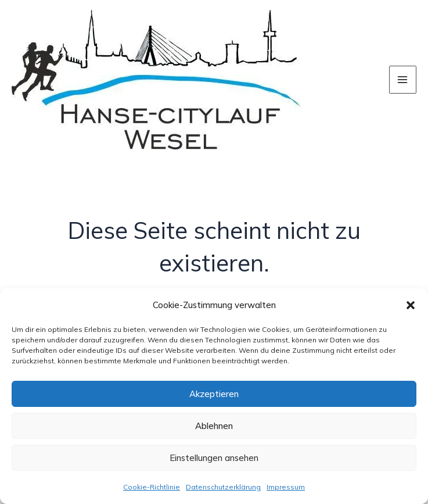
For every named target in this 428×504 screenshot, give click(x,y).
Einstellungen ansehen (214, 458)
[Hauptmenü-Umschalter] (403, 80)
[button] (411, 305)
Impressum (286, 487)
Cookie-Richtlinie (152, 487)
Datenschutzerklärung (223, 487)
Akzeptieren (214, 394)
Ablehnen (214, 426)
